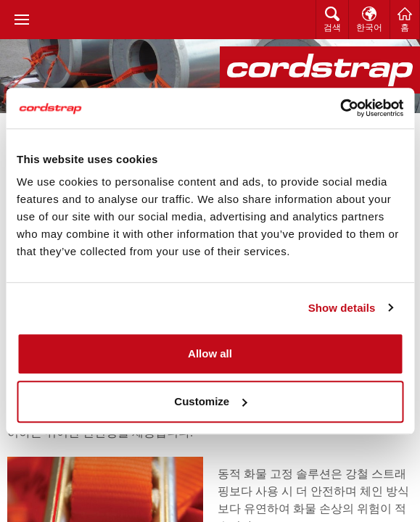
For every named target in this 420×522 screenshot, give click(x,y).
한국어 (369, 28)
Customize (210, 401)
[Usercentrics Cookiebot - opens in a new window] (340, 108)
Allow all (210, 353)
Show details (342, 308)
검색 (332, 28)
